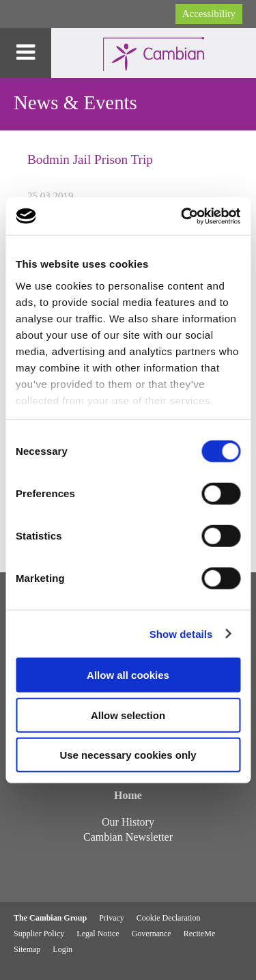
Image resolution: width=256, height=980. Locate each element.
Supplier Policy (39, 934)
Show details (181, 633)
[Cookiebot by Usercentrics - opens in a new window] (182, 216)
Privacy (112, 918)
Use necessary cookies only (128, 755)
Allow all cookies (128, 675)
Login (62, 949)
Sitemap (27, 949)
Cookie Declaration (169, 918)
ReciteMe (200, 934)
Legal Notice (98, 934)
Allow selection (128, 715)
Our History (128, 822)
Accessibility (209, 14)
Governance (152, 934)
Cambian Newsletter (128, 837)
